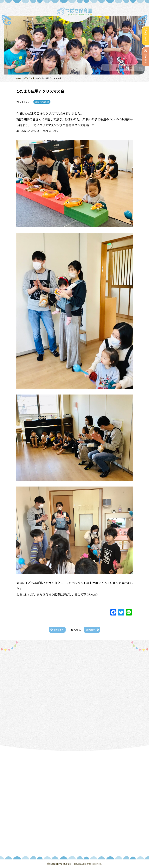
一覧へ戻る (75, 630)
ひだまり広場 (42, 102)
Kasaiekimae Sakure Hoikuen (66, 864)
